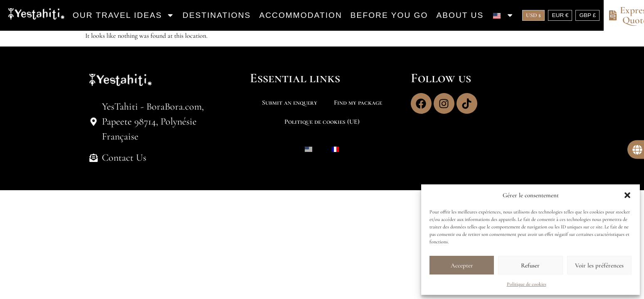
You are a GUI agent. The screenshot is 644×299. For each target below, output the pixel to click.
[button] (627, 195)
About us (460, 15)
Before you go (389, 15)
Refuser (530, 265)
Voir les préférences (599, 265)
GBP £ (587, 15)
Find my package (358, 103)
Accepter (462, 265)
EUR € (560, 15)
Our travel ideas (123, 15)
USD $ (533, 15)
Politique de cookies (527, 284)
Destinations (217, 15)
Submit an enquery (290, 103)
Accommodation (300, 15)
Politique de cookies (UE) (322, 122)
